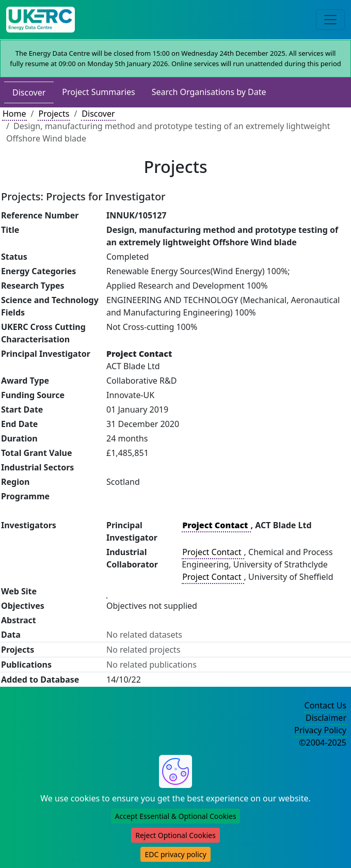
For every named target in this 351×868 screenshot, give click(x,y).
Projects (54, 114)
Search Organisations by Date (209, 92)
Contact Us (325, 705)
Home (14, 114)
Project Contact (213, 552)
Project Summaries (98, 92)
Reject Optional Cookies (175, 835)
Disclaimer (326, 718)
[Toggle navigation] (330, 20)
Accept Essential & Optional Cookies (176, 816)
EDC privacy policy (175, 854)
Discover (29, 92)
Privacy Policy (320, 730)
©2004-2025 (323, 743)
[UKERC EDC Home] (41, 20)
